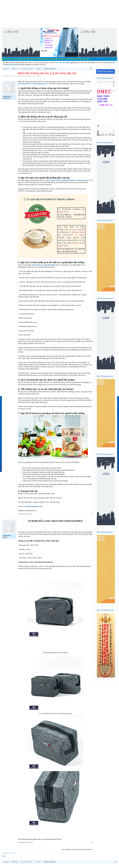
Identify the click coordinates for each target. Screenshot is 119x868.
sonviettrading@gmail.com (33, 506)
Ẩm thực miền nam (17, 76)
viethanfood (33, 76)
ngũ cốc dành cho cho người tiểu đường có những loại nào (67, 180)
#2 (92, 842)
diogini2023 (7, 536)
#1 (92, 514)
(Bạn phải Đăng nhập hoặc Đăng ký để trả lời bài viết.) (77, 849)
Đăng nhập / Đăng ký (105, 71)
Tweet (4, 856)
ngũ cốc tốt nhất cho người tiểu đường (42, 265)
